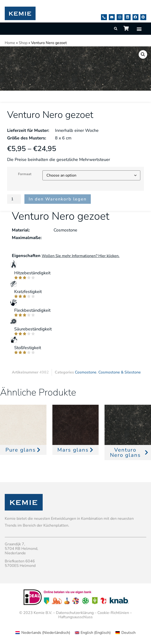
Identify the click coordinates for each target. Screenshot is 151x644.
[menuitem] (43, 633)
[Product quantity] (14, 199)
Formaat (25, 174)
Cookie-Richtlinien (113, 613)
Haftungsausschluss (75, 617)
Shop (23, 43)
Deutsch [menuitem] (128, 633)
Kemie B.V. (43, 613)
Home (10, 43)
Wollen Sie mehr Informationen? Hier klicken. (81, 256)
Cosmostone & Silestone (120, 372)
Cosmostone (86, 372)
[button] (139, 29)
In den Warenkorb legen (58, 199)
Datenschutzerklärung (75, 613)
